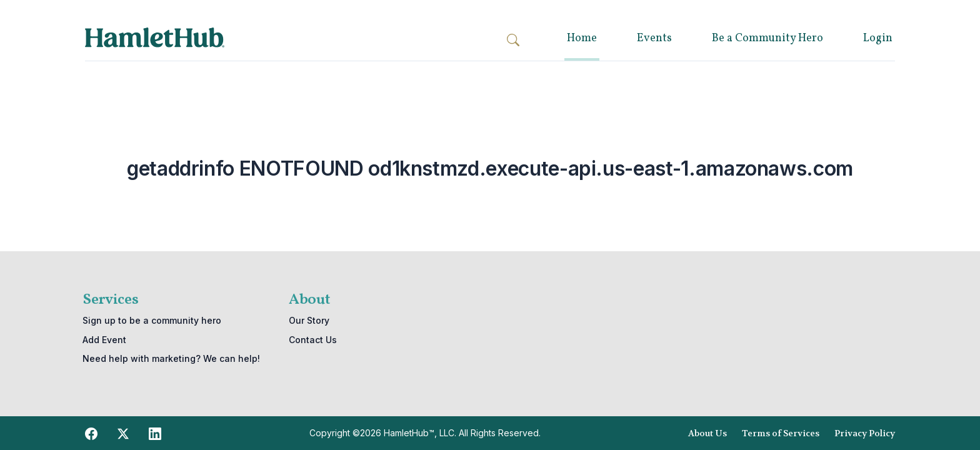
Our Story (309, 320)
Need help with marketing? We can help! (171, 358)
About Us (707, 433)
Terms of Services (781, 433)
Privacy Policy (865, 433)
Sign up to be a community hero (152, 320)
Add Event (104, 340)
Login (878, 38)
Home (582, 38)
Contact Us (313, 340)
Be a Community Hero (767, 38)
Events (654, 38)
